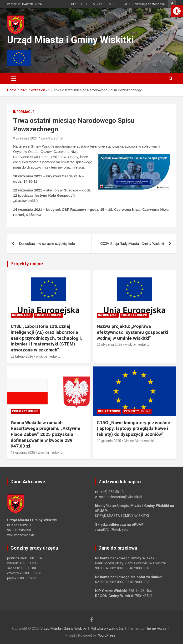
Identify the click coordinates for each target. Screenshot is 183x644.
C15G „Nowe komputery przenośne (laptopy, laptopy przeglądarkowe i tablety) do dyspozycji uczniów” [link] (133, 428)
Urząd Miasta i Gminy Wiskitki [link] (70, 40)
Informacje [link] (24, 112)
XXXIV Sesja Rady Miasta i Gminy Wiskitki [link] (132, 244)
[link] (177, 11)
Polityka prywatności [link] (107, 629)
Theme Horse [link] (156, 629)
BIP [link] (73, 4)
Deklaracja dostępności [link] (149, 4)
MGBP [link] (113, 4)
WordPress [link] (107, 635)
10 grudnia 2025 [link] (109, 441)
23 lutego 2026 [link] (22, 356)
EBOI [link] (84, 4)
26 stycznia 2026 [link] (109, 345)
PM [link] (125, 4)
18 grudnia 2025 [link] (23, 453)
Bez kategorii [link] (109, 411)
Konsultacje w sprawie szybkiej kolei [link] (47, 244)
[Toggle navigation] (13, 79)
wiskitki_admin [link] (52, 138)
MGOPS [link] (98, 4)
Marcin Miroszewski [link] (139, 441)
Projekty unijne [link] (27, 264)
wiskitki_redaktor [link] (49, 356)
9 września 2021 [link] (25, 138)
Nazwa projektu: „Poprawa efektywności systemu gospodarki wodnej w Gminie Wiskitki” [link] (132, 332)
